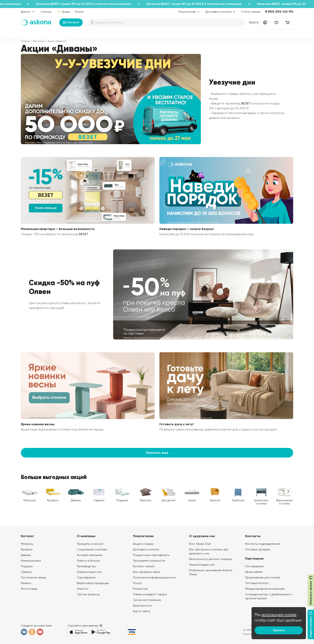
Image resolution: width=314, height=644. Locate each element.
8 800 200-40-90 (279, 12)
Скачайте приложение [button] (83, 626)
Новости (83, 589)
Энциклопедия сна (202, 565)
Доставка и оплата (146, 549)
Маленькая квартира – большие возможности (58, 229)
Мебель (26, 583)
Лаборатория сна (89, 572)
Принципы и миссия (90, 544)
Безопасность (142, 606)
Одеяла (26, 572)
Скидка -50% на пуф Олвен (64, 287)
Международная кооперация (265, 589)
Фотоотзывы (29, 589)
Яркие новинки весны (38, 424)
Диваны (26, 555)
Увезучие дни (232, 82)
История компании (90, 555)
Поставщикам (254, 566)
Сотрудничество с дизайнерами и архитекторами (268, 596)
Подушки (27, 566)
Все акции (39, 41)
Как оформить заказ (146, 572)
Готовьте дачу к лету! (176, 424)
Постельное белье (33, 577)
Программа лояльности (149, 561)
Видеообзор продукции (93, 583)
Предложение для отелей (263, 577)
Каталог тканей (144, 566)
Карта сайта (142, 611)
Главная (26, 41)
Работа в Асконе (88, 561)
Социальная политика (92, 549)
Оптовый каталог (257, 583)
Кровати (27, 549)
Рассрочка (140, 589)
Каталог (71, 22)
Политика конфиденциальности (154, 577)
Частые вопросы (88, 594)
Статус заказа (251, 12)
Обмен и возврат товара (150, 594)
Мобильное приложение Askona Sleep (211, 572)
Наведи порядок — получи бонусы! (187, 229)
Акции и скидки (143, 544)
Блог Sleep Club (200, 544)
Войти (254, 22)
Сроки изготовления (147, 600)
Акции (64, 12)
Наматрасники (31, 561)
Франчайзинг (254, 572)
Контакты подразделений (262, 544)
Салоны (46, 12)
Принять (279, 630)
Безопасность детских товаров (210, 559)
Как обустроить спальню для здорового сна (209, 551)
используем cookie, (279, 615)
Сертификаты (86, 577)
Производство (86, 566)
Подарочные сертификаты (151, 555)
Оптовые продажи (258, 549)
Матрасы (27, 544)
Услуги (79, 12)
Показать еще (157, 453)
